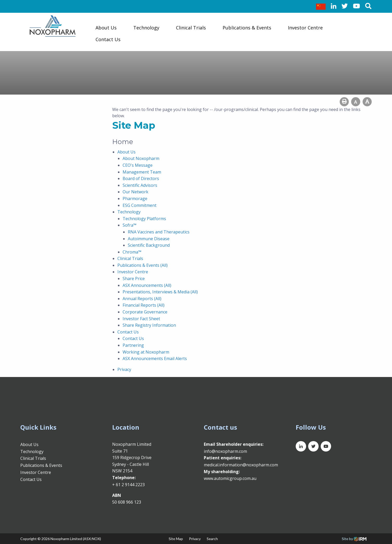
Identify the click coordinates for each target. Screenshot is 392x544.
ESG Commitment (140, 205)
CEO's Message (138, 165)
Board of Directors (141, 178)
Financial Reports (139, 305)
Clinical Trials (191, 28)
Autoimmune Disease (149, 239)
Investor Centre (305, 28)
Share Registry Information (149, 325)
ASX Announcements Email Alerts (155, 358)
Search (212, 539)
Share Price (134, 279)
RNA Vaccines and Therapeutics (159, 232)
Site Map (176, 539)
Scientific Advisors (140, 185)
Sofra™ (129, 225)
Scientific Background (149, 245)
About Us (106, 28)
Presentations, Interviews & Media (156, 292)
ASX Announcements (143, 285)
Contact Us (108, 39)
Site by (354, 539)
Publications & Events (247, 28)
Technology (146, 28)
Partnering (133, 345)
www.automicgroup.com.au (230, 478)
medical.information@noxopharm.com (241, 465)
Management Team (142, 172)
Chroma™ (132, 252)
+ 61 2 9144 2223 (128, 485)
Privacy (124, 369)
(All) (164, 265)
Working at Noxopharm (146, 352)
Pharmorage (135, 199)
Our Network (135, 192)
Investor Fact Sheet (141, 319)
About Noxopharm (141, 158)
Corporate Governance (145, 312)
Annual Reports (138, 299)
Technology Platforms (144, 219)
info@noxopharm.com (225, 451)
